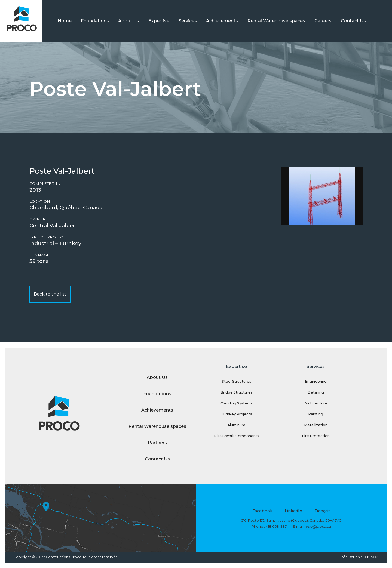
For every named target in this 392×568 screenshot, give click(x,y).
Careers (323, 21)
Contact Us (353, 21)
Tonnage (39, 255)
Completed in (45, 184)
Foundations (95, 21)
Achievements (222, 21)
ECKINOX (370, 557)
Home (65, 21)
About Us (129, 21)
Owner (37, 219)
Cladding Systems (237, 403)
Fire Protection (316, 436)
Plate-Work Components (237, 436)
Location (40, 202)
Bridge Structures (237, 392)
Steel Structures (237, 381)
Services (188, 21)
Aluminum (236, 425)
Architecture (316, 403)
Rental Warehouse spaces (276, 21)
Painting (316, 414)
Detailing (316, 392)
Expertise (159, 21)
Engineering (316, 381)
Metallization (316, 425)
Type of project (47, 237)
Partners (157, 443)
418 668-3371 (277, 526)
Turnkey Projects (237, 414)
